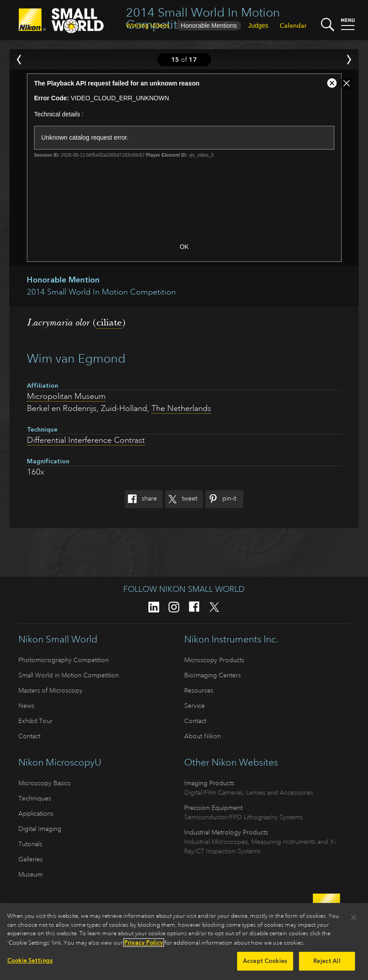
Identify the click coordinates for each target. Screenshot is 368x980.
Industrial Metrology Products (226, 832)
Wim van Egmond (76, 358)
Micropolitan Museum (66, 396)
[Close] (354, 920)
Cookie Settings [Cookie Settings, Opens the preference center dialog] (30, 963)
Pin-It (221, 499)
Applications (36, 813)
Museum (30, 874)
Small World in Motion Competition (69, 675)
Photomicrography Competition (64, 660)
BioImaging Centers (212, 675)
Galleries (30, 859)
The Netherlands (181, 408)
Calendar (293, 26)
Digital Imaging (40, 829)
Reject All (327, 964)
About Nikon (203, 736)
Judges (258, 26)
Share (141, 499)
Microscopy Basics (44, 783)
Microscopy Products (214, 660)
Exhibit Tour (35, 721)
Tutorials (30, 844)
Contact (29, 736)
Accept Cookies (265, 964)
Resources (199, 690)
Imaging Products (209, 783)
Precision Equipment (213, 808)
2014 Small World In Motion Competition (203, 18)
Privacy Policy (144, 945)
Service (195, 706)
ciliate (109, 322)
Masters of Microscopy (50, 690)
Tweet (181, 499)
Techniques (35, 798)
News (26, 706)
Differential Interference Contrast (86, 440)
